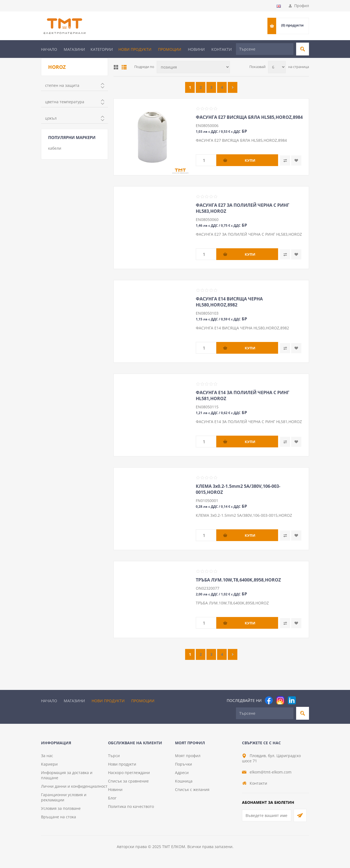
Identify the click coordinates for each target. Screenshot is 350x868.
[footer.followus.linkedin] (292, 700)
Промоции (170, 49)
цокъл (51, 118)
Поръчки (183, 764)
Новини (196, 49)
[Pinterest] (303, 700)
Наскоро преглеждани (129, 773)
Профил (302, 6)
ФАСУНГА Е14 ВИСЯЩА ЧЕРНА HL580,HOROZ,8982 (229, 302)
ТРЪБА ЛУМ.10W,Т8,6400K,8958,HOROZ (238, 580)
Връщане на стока (59, 817)
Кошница (184, 781)
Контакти (222, 49)
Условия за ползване (61, 808)
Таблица (116, 67)
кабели (55, 148)
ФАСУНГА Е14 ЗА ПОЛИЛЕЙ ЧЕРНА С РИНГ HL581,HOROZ (243, 395)
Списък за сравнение (128, 781)
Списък (124, 67)
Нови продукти (135, 49)
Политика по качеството (131, 806)
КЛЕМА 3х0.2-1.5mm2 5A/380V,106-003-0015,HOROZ (238, 489)
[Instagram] (280, 700)
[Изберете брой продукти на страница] (277, 67)
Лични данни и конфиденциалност (74, 786)
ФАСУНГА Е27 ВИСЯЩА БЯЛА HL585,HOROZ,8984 (249, 117)
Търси (114, 756)
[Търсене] (265, 49)
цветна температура (65, 102)
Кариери (49, 764)
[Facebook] (269, 700)
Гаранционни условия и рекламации (64, 797)
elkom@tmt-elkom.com (271, 772)
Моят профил (188, 756)
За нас (47, 756)
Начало (49, 49)
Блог (112, 798)
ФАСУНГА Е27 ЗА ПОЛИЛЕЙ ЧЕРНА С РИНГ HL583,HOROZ (243, 208)
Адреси (182, 773)
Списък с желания (192, 789)
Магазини (74, 49)
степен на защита (62, 85)
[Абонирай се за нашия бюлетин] (267, 815)
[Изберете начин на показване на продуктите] (193, 67)
